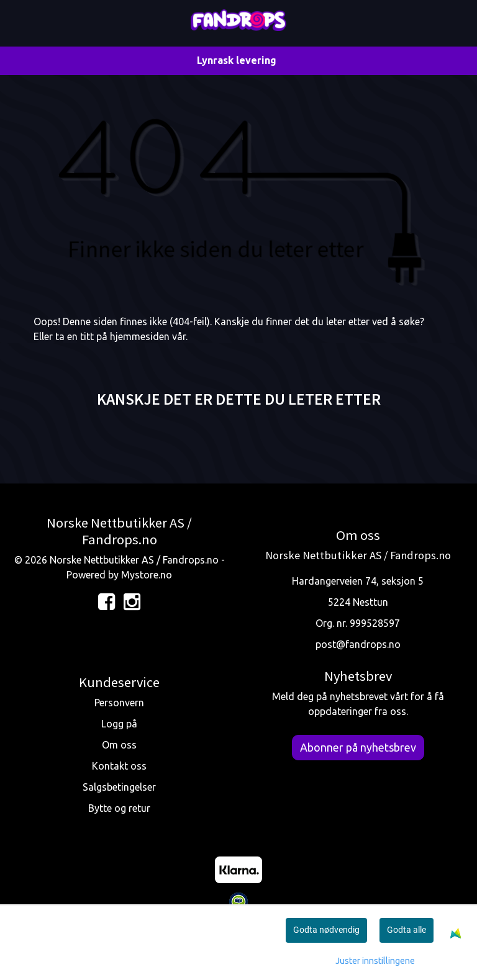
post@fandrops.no (358, 644)
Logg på (119, 724)
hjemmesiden (140, 336)
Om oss (119, 745)
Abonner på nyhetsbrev (358, 747)
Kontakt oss (119, 766)
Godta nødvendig (326, 930)
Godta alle (407, 930)
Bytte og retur (119, 808)
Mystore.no (147, 575)
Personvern (119, 703)
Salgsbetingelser (119, 787)
